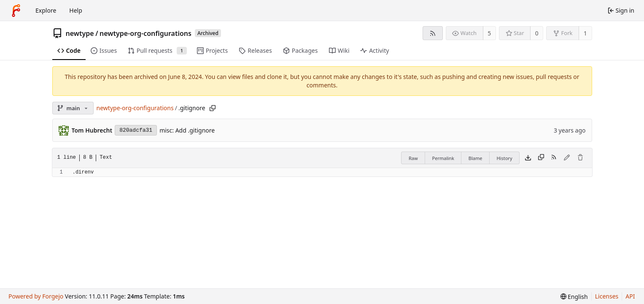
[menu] (574, 297)
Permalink (443, 158)
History (504, 158)
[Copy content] (541, 158)
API (630, 296)
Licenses (607, 296)
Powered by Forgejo (36, 296)
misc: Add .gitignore (187, 130)
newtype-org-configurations (146, 33)
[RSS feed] (432, 33)
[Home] (16, 11)
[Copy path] (213, 108)
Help (76, 10)
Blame (476, 158)
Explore (46, 10)
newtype (80, 33)
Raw (413, 158)
